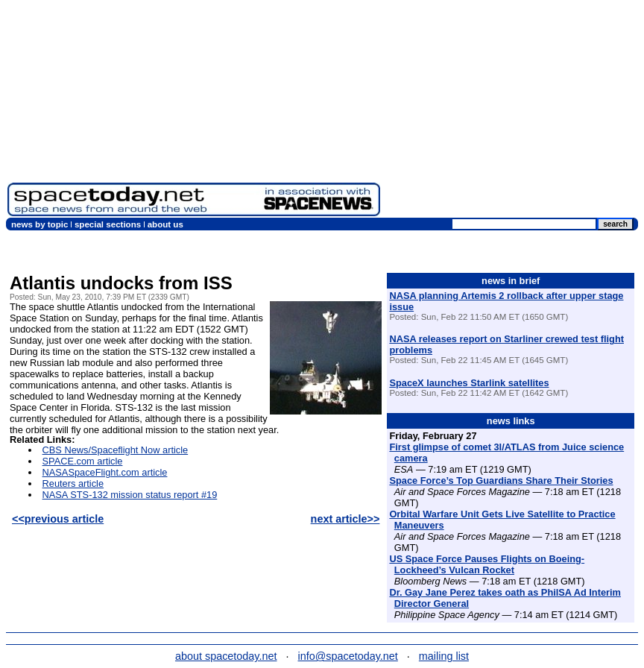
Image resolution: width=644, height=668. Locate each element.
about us (165, 224)
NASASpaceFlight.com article (105, 472)
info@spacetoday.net (348, 656)
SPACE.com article (83, 461)
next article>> (345, 519)
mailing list (444, 656)
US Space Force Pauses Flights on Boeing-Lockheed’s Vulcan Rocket (487, 564)
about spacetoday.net (226, 656)
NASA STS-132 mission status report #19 (130, 495)
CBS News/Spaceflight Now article (116, 450)
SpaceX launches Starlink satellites (469, 383)
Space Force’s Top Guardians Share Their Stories (501, 480)
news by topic (40, 224)
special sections (108, 224)
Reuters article (73, 483)
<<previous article (58, 519)
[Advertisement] (512, 112)
